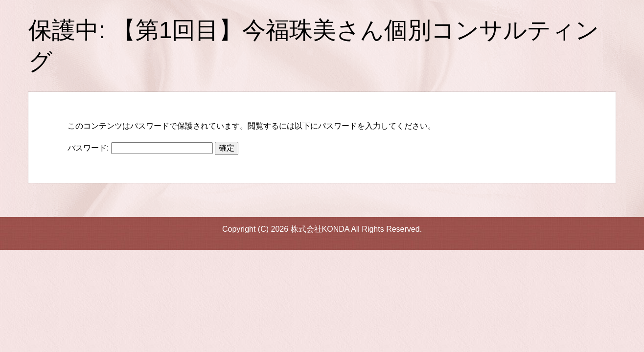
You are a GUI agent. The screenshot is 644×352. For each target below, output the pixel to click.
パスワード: (140, 148)
